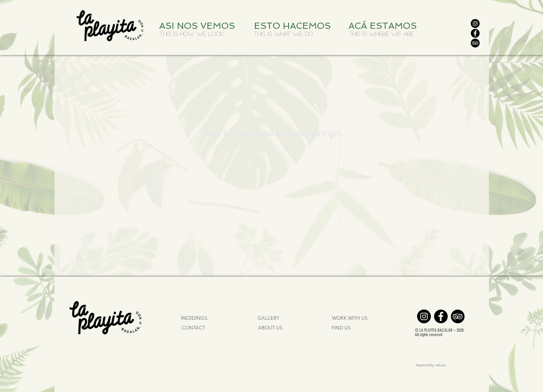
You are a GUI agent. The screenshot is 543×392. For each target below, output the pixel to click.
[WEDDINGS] (194, 318)
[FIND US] (341, 328)
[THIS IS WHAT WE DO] (284, 34)
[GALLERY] (269, 318)
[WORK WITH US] (350, 318)
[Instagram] (475, 24)
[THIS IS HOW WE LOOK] (191, 34)
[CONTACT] (193, 328)
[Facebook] (475, 33)
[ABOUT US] (270, 328)
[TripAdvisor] (475, 43)
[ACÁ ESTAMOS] (385, 26)
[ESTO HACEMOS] (294, 26)
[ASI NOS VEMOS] (199, 26)
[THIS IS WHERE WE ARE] (382, 34)
